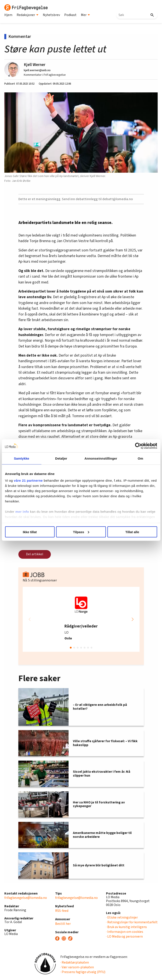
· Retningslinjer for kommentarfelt (132, 922)
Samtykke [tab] (22, 458)
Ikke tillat (30, 532)
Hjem (8, 15)
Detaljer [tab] (61, 458)
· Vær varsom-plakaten (77, 967)
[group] (81, 619)
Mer (85, 15)
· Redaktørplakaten (75, 962)
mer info (22, 512)
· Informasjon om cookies (125, 932)
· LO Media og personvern (124, 937)
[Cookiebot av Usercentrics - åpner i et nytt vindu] (138, 446)
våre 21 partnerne (28, 480)
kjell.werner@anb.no (37, 70)
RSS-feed (62, 911)
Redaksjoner (28, 15)
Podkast (70, 15)
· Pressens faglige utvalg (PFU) (83, 972)
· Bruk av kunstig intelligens (126, 927)
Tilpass (81, 532)
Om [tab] (140, 458)
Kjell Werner (35, 65)
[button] (133, 619)
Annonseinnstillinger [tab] (101, 458)
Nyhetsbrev (51, 15)
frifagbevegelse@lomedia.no (26, 898)
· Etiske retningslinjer (122, 917)
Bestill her (63, 924)
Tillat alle (132, 532)
